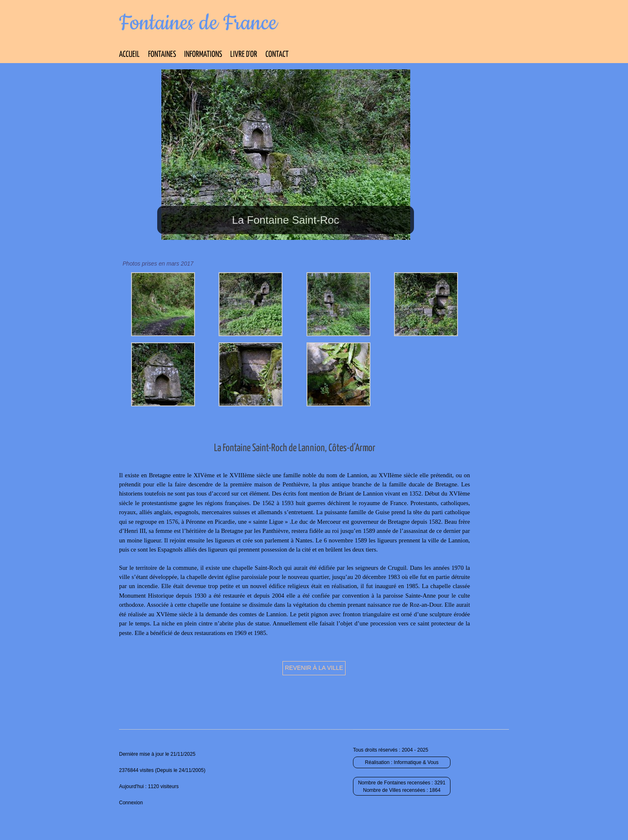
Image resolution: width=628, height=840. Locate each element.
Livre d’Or (244, 55)
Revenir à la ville (314, 668)
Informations (203, 55)
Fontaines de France (198, 23)
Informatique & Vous (416, 762)
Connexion (131, 803)
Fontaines (162, 55)
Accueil (129, 55)
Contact (277, 55)
